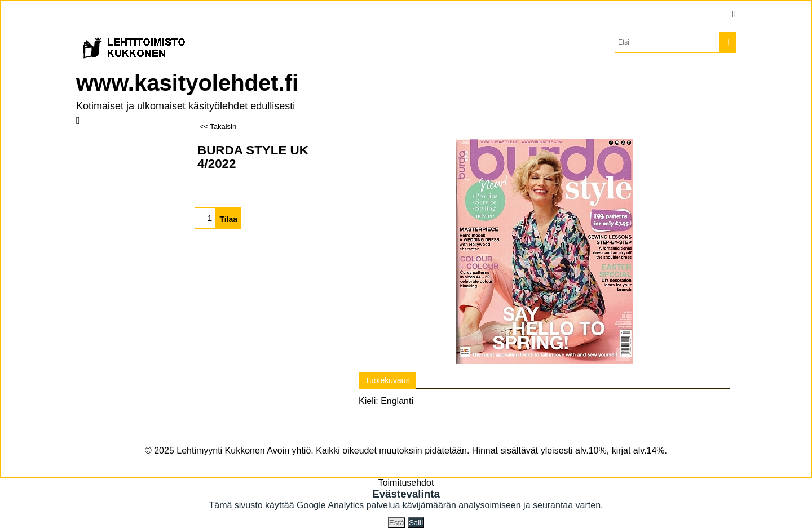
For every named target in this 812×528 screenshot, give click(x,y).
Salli (416, 523)
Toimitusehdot (406, 483)
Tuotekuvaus (387, 380)
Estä (397, 523)
